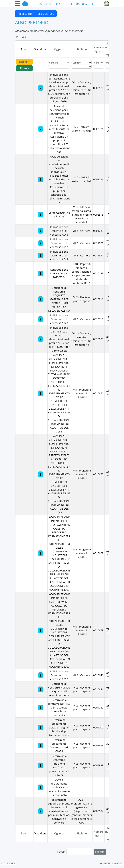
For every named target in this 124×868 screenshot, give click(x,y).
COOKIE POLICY (8, 863)
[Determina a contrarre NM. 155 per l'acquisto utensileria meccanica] (41, 707)
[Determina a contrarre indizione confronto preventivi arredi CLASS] (41, 765)
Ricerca (24, 68)
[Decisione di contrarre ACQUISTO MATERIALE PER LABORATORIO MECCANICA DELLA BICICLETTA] (41, 299)
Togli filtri (24, 62)
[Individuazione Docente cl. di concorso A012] (41, 675)
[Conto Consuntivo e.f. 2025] (41, 215)
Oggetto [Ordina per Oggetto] (59, 49)
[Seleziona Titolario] (81, 67)
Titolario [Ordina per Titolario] (82, 49)
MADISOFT (118, 863)
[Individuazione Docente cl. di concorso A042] (41, 319)
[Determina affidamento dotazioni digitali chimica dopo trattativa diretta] (41, 727)
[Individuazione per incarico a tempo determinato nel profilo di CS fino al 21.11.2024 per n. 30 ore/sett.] (41, 339)
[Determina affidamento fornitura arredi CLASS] (41, 745)
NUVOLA (105, 863)
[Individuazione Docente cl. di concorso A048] (41, 231)
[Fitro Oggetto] (59, 67)
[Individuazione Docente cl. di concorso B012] (41, 243)
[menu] (79, 851)
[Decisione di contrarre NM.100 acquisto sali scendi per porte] (41, 689)
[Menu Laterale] (18, 5)
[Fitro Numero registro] (98, 67)
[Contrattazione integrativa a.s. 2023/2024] (41, 273)
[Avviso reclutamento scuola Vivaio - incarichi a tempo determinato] (41, 787)
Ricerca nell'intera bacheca (36, 14)
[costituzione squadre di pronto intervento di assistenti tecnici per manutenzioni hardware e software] (41, 811)
